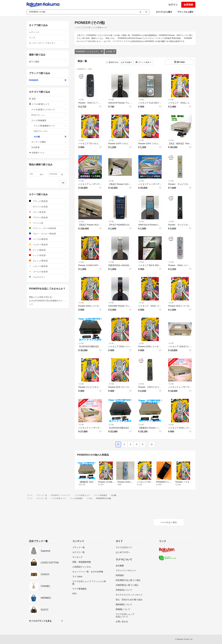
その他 (110, 51)
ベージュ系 (48, 223)
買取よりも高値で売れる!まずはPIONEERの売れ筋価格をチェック (48, 301)
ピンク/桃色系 (48, 250)
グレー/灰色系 (48, 212)
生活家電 (49, 147)
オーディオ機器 (49, 142)
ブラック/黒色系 (48, 201)
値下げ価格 (48, 62)
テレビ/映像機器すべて (50, 126)
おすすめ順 (127, 62)
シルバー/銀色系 (48, 266)
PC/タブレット (49, 115)
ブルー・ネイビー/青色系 (48, 234)
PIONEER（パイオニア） (89, 51)
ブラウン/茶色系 (48, 217)
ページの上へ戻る (169, 522)
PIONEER (48, 80)
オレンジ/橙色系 (48, 261)
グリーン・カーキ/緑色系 (48, 228)
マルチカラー (48, 277)
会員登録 (188, 5)
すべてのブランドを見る (40, 621)
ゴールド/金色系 (48, 272)
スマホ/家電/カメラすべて (49, 110)
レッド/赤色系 (48, 255)
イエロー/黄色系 (48, 244)
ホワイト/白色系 (48, 207)
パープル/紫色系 (48, 239)
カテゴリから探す (164, 12)
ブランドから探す (185, 12)
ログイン (173, 5)
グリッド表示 (143, 62)
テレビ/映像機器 (49, 120)
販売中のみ (112, 62)
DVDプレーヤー (50, 131)
